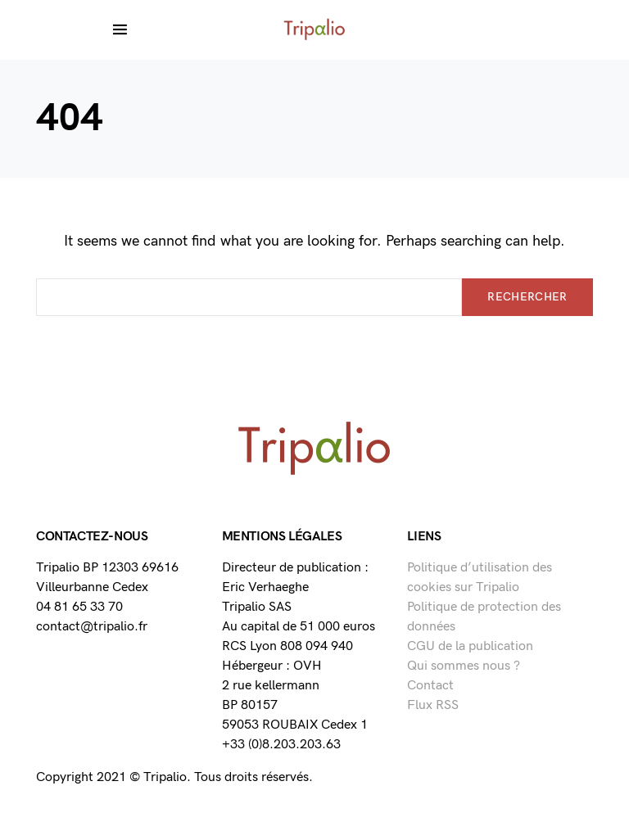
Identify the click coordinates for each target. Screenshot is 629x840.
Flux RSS (433, 705)
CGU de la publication (470, 646)
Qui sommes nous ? (464, 666)
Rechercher (527, 297)
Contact (430, 686)
